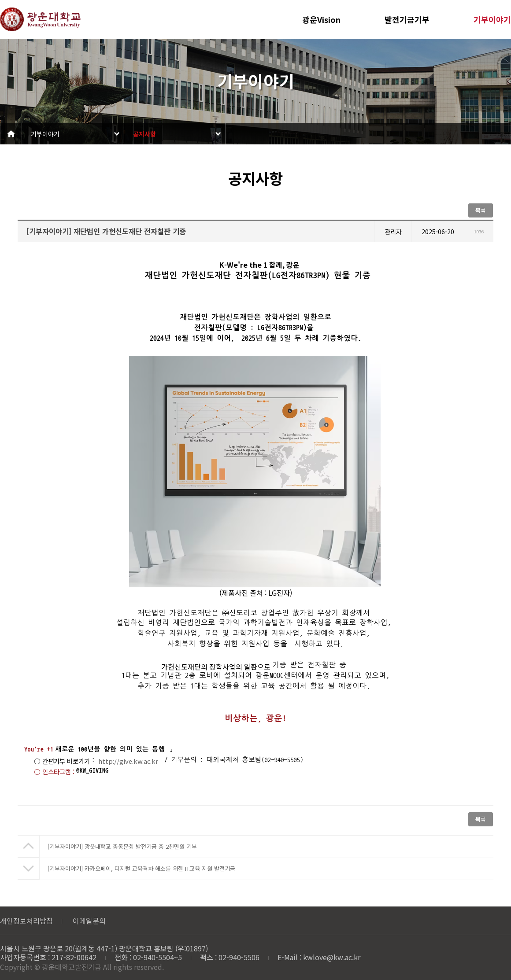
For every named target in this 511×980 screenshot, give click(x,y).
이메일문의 (89, 921)
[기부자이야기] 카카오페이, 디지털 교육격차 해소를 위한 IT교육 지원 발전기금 (141, 868)
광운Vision (321, 19)
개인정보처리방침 (26, 921)
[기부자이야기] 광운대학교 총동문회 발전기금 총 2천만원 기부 (122, 846)
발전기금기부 (407, 19)
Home (11, 134)
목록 (481, 210)
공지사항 (144, 134)
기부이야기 (492, 19)
